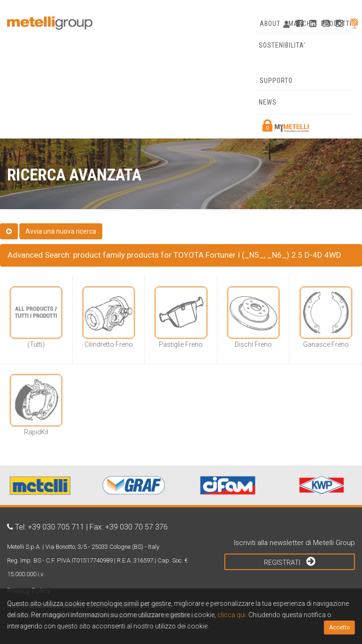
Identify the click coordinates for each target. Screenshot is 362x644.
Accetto (339, 628)
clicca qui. (232, 615)
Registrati (290, 561)
